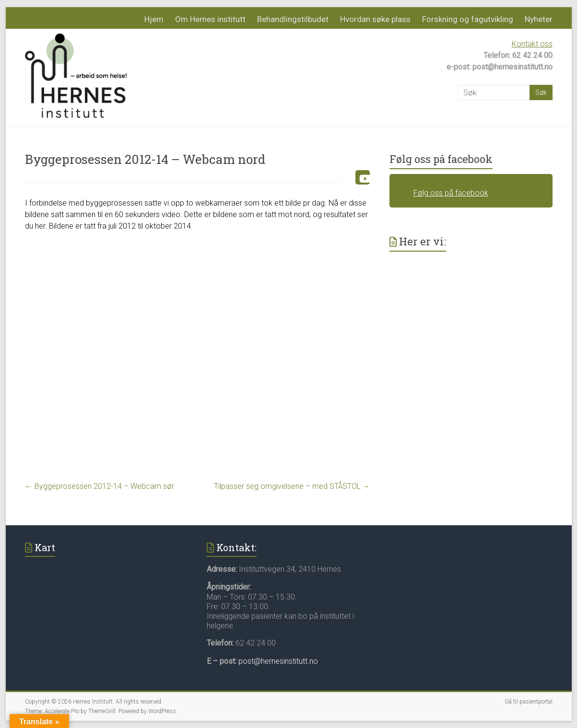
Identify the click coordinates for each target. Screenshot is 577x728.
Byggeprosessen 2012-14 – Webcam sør (100, 486)
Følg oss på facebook (441, 159)
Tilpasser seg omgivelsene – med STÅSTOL (292, 486)
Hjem (154, 19)
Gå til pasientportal (529, 702)
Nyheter (539, 19)
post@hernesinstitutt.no (278, 661)
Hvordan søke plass (375, 19)
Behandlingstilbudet (293, 19)
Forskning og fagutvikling (468, 19)
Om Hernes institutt (210, 19)
